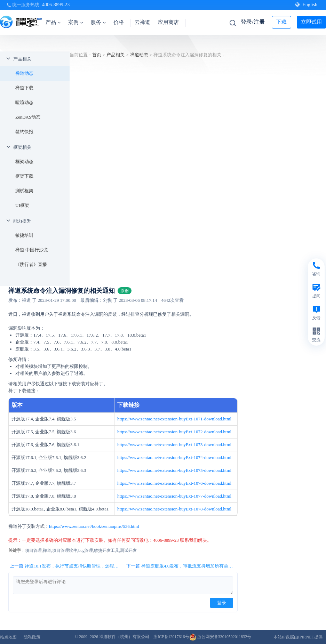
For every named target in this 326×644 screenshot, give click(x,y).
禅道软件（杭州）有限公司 (124, 637)
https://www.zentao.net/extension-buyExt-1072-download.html (174, 432)
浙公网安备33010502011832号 (220, 637)
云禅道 (142, 22)
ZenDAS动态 (28, 117)
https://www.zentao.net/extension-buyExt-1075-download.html (174, 470)
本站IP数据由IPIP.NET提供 (298, 637)
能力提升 (22, 221)
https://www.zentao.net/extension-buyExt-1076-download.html (174, 483)
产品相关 (22, 59)
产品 (53, 22)
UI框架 (22, 205)
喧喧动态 (24, 102)
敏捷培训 (24, 235)
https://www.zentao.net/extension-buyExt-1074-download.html (174, 457)
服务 (98, 22)
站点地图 (8, 637)
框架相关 (22, 147)
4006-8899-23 (56, 5)
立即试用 (311, 22)
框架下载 (24, 176)
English (306, 5)
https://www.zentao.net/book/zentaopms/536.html (94, 526)
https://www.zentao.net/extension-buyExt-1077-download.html (174, 496)
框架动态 (24, 162)
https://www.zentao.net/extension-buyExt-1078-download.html (174, 509)
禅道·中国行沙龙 (32, 250)
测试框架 (24, 191)
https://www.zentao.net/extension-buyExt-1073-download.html (174, 445)
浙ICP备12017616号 (171, 637)
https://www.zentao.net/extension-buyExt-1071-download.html (174, 419)
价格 (119, 22)
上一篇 (65, 566)
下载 (281, 22)
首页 (97, 55)
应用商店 (168, 22)
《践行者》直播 (31, 264)
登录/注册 (253, 22)
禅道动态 (24, 73)
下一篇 (182, 566)
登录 (222, 603)
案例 (76, 22)
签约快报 (24, 132)
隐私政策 (32, 637)
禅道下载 (24, 88)
